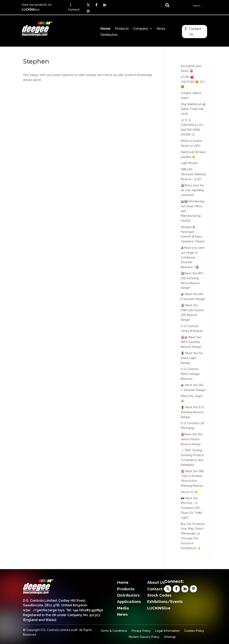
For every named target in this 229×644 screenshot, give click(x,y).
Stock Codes (159, 595)
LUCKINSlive (159, 608)
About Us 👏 (189, 492)
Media (123, 608)
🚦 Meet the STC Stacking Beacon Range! (193, 412)
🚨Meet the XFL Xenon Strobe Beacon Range (192, 439)
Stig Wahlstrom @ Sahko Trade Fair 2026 (193, 109)
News (161, 29)
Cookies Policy (194, 631)
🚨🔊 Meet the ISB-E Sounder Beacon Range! (191, 342)
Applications (129, 601)
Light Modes (189, 163)
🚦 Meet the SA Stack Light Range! (192, 358)
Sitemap (170, 637)
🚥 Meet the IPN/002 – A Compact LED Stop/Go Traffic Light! (192, 508)
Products (122, 29)
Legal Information (167, 631)
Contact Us (195, 32)
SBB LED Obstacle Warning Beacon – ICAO (193, 174)
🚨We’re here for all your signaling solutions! (192, 190)
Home (105, 29)
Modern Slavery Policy (144, 637)
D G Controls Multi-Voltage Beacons (190, 374)
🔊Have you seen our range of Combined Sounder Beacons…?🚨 (193, 257)
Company (141, 29)
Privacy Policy (141, 631)
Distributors (109, 35)
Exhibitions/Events (165, 601)
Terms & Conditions (114, 631)
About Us (156, 582)
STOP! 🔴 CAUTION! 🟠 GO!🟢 (193, 82)
